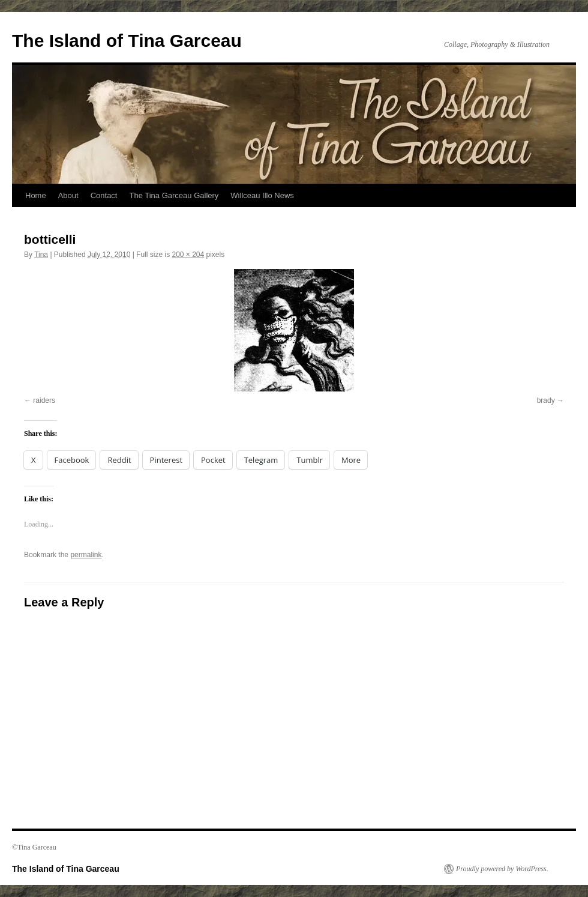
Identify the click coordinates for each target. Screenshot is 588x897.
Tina (41, 255)
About (68, 195)
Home (36, 195)
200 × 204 (188, 255)
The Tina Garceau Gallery (174, 195)
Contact (104, 195)
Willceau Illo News (262, 195)
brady (546, 400)
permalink (86, 555)
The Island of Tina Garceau (127, 41)
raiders (44, 400)
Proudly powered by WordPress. (502, 869)
